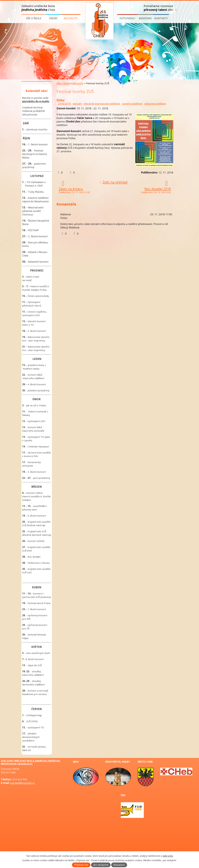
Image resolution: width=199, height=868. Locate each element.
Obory (53, 18)
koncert (77, 104)
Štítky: (61, 100)
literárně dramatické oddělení (102, 104)
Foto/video (127, 18)
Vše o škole (34, 18)
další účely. (168, 856)
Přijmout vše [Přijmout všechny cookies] (81, 865)
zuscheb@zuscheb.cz (22, 783)
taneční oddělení (132, 104)
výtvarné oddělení (155, 104)
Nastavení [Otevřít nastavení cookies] (119, 865)
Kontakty (161, 18)
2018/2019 (64, 104)
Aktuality (71, 18)
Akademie (145, 18)
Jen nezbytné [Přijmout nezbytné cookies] (101, 865)
